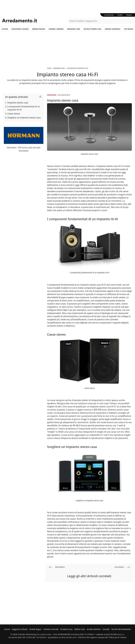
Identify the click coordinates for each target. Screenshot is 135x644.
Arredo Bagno (39, 29)
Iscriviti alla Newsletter (121, 629)
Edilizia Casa (80, 629)
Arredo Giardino (113, 29)
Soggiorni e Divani (20, 29)
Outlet (120, 15)
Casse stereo (14, 114)
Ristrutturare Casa (92, 29)
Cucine (5, 29)
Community (109, 15)
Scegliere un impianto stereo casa (24, 118)
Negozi (129, 15)
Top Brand (129, 29)
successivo (122, 567)
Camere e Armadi (56, 29)
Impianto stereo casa (18, 103)
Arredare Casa (74, 29)
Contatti (106, 629)
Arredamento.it (35, 21)
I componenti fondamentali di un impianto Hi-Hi (24, 108)
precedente (57, 567)
